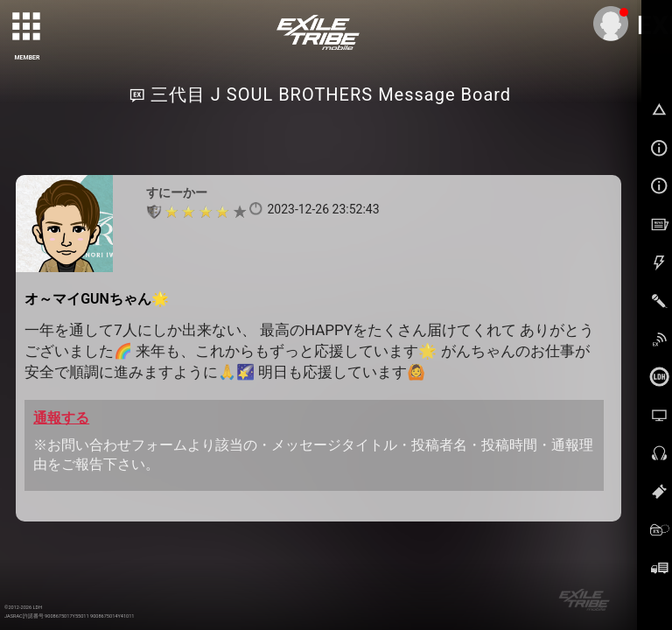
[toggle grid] (27, 27)
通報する (61, 418)
